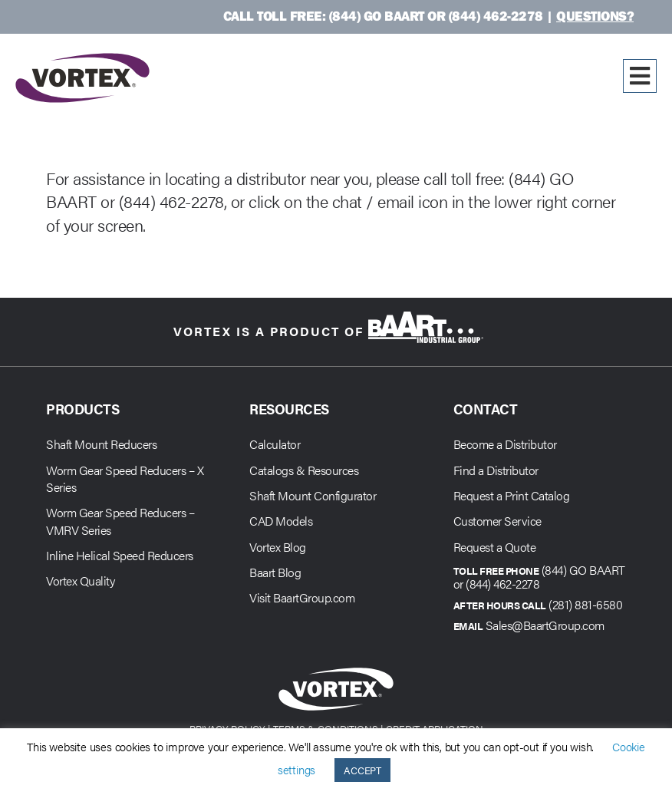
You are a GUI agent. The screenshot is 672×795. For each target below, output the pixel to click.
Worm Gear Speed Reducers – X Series (125, 478)
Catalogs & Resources (304, 470)
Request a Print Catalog (512, 495)
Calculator (275, 444)
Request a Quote (495, 547)
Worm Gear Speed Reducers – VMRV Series (120, 521)
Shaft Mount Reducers (101, 444)
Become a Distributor (505, 444)
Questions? (595, 16)
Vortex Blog (278, 547)
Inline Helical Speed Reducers (120, 555)
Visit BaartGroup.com (302, 597)
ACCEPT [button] (362, 770)
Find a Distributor (496, 470)
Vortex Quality (80, 581)
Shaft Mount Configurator (313, 495)
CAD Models (281, 521)
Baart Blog (275, 572)
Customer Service (497, 521)
